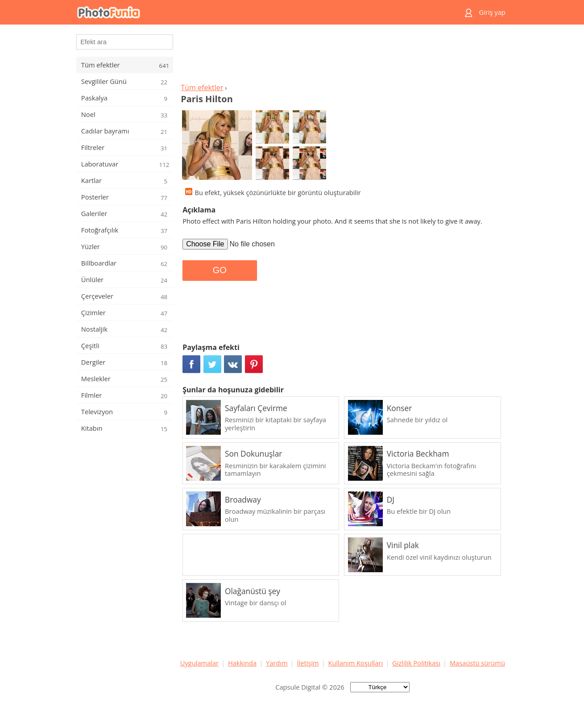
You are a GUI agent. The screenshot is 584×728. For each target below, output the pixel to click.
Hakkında (242, 663)
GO (220, 270)
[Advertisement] (343, 56)
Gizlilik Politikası (416, 663)
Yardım (277, 663)
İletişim (308, 663)
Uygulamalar (199, 663)
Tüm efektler (202, 87)
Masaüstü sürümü (477, 663)
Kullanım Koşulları (356, 663)
